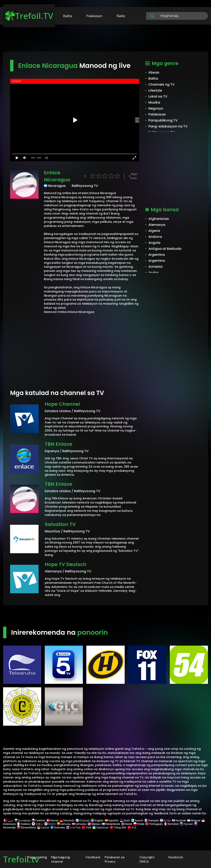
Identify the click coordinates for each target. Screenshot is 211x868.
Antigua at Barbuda (165, 249)
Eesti (125, 820)
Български (22, 820)
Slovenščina (26, 827)
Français (151, 820)
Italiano (24, 824)
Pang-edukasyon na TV (168, 126)
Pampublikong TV (163, 120)
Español (112, 820)
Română (171, 824)
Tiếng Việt (118, 827)
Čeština (38, 820)
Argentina (157, 255)
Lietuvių (64, 824)
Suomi (137, 820)
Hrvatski (179, 820)
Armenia (155, 267)
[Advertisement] (105, 39)
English (97, 820)
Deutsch (67, 820)
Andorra (155, 237)
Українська (100, 827)
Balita (67, 16)
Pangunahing (37, 857)
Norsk (127, 824)
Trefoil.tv (21, 859)
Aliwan (154, 73)
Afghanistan (159, 219)
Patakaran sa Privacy (115, 859)
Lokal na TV (158, 96)
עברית (165, 820)
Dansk (52, 820)
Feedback (93, 857)
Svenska (58, 827)
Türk (86, 827)
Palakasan (94, 16)
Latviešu (79, 824)
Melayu (94, 824)
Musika (154, 102)
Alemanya (157, 225)
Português (154, 824)
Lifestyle (155, 90)
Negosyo (156, 108)
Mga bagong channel (60, 859)
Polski (139, 824)
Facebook (176, 857)
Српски (43, 827)
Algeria (154, 231)
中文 (132, 827)
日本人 (37, 824)
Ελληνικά (83, 820)
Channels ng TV (161, 84)
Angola (154, 243)
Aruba (153, 273)
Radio (121, 16)
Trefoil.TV (29, 16)
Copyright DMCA (147, 859)
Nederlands (111, 824)
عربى (8, 820)
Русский (186, 824)
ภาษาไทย (73, 827)
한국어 (50, 824)
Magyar (194, 820)
